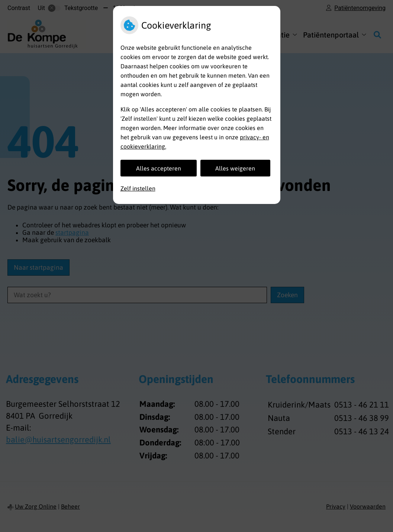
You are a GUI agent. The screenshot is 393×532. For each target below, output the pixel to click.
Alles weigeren (235, 168)
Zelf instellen (138, 188)
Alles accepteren (159, 168)
